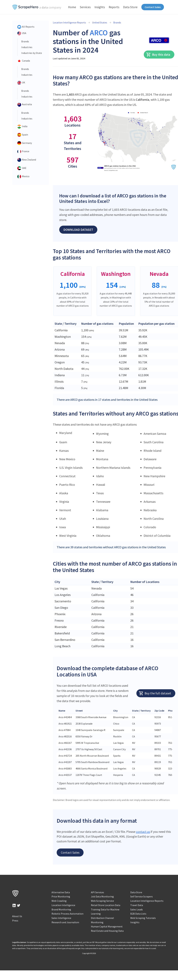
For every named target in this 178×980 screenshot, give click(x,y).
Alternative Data (61, 892)
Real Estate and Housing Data (107, 931)
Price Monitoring (61, 896)
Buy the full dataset (155, 693)
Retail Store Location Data (106, 905)
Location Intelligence (63, 905)
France (23, 152)
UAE (22, 168)
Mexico (23, 177)
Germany (25, 143)
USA (22, 33)
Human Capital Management (107, 926)
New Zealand (27, 160)
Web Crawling (59, 901)
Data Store (130, 7)
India (22, 127)
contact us (143, 832)
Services (85, 7)
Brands (25, 41)
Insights (100, 7)
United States (100, 22)
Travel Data (137, 905)
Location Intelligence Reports (69, 22)
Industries (27, 47)
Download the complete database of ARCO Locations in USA (107, 671)
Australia (25, 105)
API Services (97, 892)
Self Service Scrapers (142, 896)
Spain (23, 135)
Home (72, 7)
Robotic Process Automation (67, 914)
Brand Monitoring (61, 909)
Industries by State (32, 53)
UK (21, 83)
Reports (114, 7)
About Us (17, 916)
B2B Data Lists (138, 914)
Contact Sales (153, 7)
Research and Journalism (65, 922)
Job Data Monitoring (102, 896)
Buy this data (158, 55)
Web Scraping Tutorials (143, 918)
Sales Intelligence (61, 918)
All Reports (26, 27)
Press (15, 921)
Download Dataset (78, 230)
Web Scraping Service (102, 901)
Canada (24, 61)
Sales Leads (137, 909)
